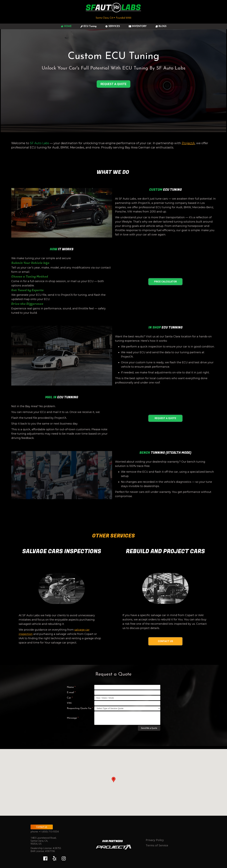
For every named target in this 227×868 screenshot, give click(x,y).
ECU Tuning (88, 26)
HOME (66, 26)
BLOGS (161, 26)
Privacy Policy (155, 840)
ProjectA (188, 143)
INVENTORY (138, 26)
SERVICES (113, 26)
